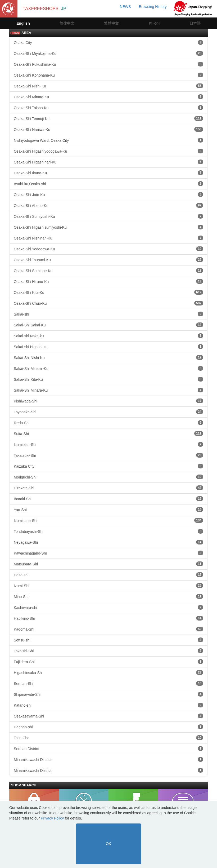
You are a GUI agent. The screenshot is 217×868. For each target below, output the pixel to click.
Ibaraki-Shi (108, 499)
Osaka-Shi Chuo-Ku (108, 303)
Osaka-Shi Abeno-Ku (108, 205)
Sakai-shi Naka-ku (108, 336)
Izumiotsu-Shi (108, 444)
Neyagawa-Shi (108, 542)
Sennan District (108, 749)
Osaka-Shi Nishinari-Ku (108, 238)
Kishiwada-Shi (108, 401)
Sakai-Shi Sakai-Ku (108, 325)
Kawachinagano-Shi (108, 553)
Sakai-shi (108, 314)
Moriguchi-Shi (108, 477)
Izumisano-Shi (108, 520)
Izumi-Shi (108, 586)
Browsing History (153, 7)
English (23, 23)
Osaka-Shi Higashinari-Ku (108, 162)
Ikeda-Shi (108, 423)
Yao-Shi (108, 510)
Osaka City (108, 42)
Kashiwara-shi (108, 607)
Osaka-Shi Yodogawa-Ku (108, 249)
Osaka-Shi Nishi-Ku (108, 86)
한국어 (154, 23)
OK (108, 844)
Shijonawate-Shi (108, 694)
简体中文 (67, 23)
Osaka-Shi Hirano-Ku (108, 281)
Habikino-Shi (108, 618)
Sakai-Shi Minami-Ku (108, 368)
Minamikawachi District (108, 759)
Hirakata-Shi (108, 488)
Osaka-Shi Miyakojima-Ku (108, 53)
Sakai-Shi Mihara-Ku (108, 390)
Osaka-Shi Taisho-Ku (108, 108)
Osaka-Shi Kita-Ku (108, 292)
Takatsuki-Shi (108, 455)
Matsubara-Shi (108, 564)
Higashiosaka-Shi (108, 672)
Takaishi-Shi (108, 651)
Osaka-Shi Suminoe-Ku (108, 271)
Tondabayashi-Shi (108, 531)
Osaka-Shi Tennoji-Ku (108, 118)
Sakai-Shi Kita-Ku (108, 379)
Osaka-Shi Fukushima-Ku (108, 64)
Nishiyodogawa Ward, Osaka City (108, 140)
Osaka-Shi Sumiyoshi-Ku (108, 216)
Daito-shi (108, 575)
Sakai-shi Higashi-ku (108, 347)
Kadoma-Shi (108, 629)
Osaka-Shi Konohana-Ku (108, 75)
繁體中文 (111, 23)
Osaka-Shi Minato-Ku (108, 97)
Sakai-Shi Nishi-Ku (108, 357)
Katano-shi (108, 705)
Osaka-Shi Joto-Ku (108, 194)
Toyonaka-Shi (108, 412)
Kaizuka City (108, 466)
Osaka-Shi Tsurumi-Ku (108, 260)
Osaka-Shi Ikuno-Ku (108, 173)
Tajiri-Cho (108, 738)
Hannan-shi (108, 727)
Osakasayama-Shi (108, 716)
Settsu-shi (108, 640)
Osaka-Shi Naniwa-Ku (108, 129)
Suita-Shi (108, 433)
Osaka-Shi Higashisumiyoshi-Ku (108, 227)
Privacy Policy (52, 818)
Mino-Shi (108, 596)
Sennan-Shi (108, 683)
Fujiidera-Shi (108, 662)
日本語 (195, 23)
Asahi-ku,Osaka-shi (108, 184)
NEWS (125, 7)
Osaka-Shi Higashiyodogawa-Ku (108, 151)
